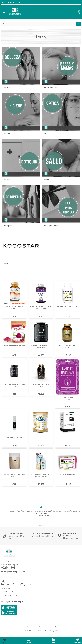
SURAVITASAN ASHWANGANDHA (68, 307)
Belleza (7, 87)
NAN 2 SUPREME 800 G (41, 436)
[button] (31, 526)
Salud (46, 179)
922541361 (8, 568)
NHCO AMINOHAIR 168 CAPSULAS (68, 436)
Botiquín (8, 179)
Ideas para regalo (52, 226)
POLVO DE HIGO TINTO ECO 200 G (14, 346)
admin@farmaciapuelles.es (13, 572)
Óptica (47, 133)
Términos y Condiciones (27, 627)
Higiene (7, 133)
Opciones (75, 2)
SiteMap (61, 627)
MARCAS (8, 263)
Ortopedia (9, 226)
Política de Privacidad (47, 627)
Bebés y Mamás (51, 87)
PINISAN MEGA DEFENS (68, 475)
